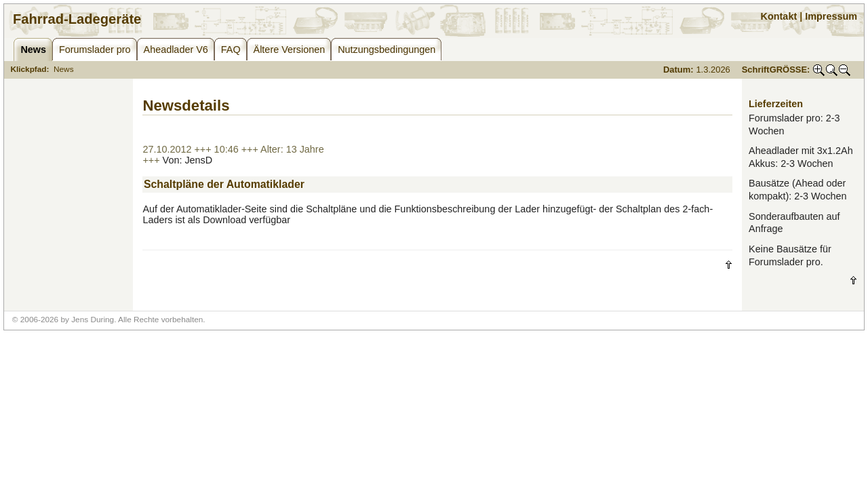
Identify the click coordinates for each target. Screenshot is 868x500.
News (64, 69)
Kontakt (779, 16)
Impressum (831, 16)
